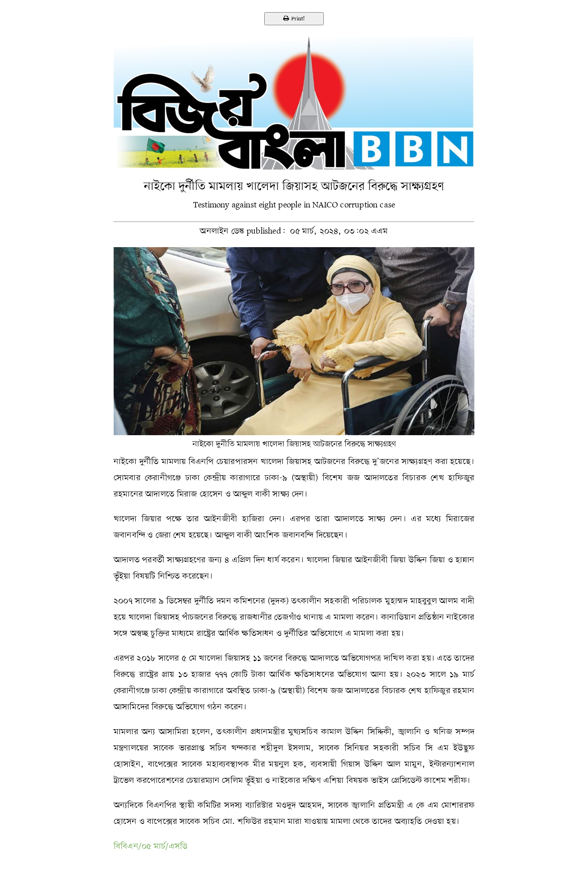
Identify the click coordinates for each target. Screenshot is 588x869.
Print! (294, 19)
